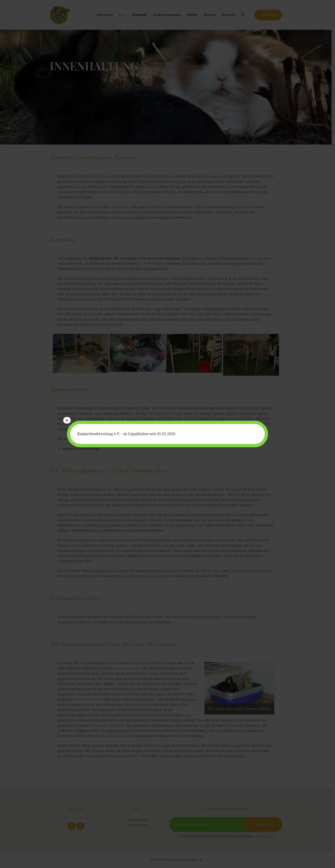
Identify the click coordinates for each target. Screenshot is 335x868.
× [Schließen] (67, 420)
